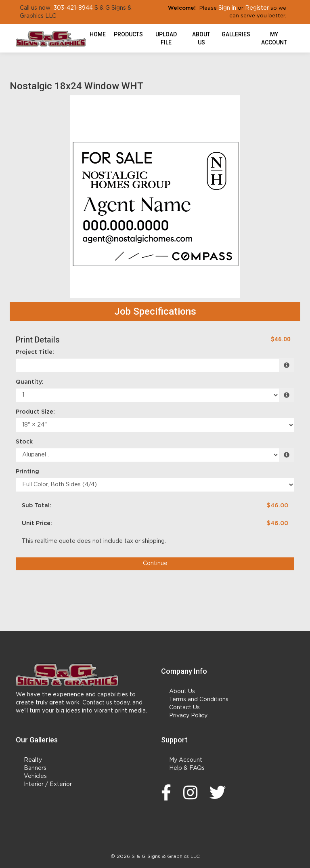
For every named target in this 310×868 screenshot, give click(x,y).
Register (257, 8)
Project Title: (35, 352)
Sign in (227, 8)
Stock (24, 442)
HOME (98, 34)
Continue (155, 563)
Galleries (236, 34)
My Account (186, 760)
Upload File (166, 38)
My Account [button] (274, 38)
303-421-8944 (73, 8)
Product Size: (35, 412)
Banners (35, 768)
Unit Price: (37, 523)
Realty (33, 760)
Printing (27, 472)
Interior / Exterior (48, 784)
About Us (201, 38)
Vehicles (35, 776)
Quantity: (30, 382)
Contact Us (184, 708)
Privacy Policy (188, 716)
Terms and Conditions (199, 700)
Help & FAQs (187, 768)
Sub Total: (37, 506)
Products (128, 34)
